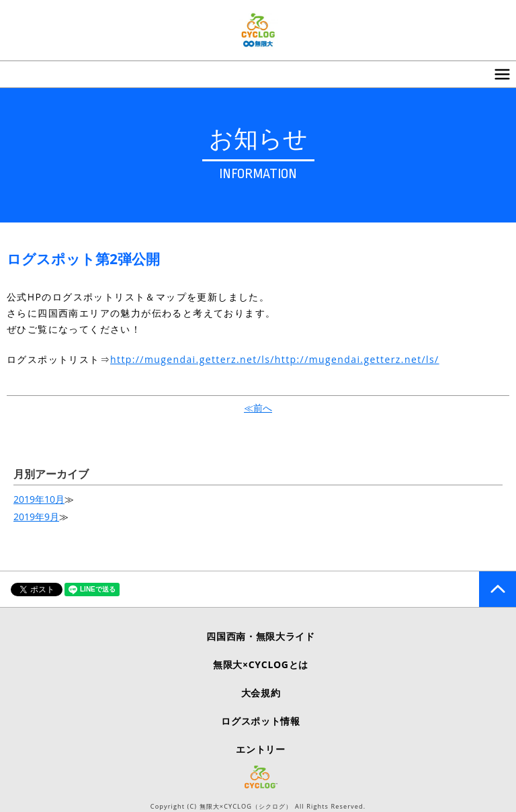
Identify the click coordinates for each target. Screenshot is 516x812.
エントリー (261, 749)
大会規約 (261, 693)
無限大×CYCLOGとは (261, 664)
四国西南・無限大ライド (261, 636)
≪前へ (258, 408)
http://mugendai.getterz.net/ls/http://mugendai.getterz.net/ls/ (275, 359)
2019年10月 (39, 499)
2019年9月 (36, 517)
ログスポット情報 (261, 721)
